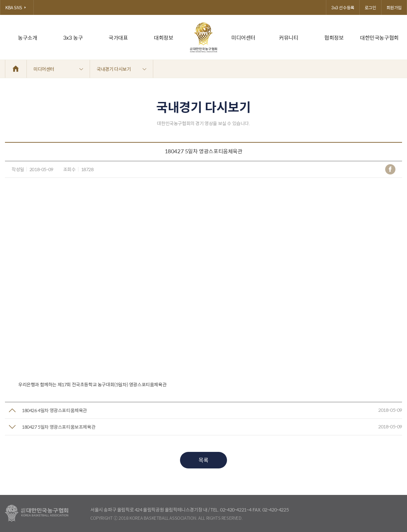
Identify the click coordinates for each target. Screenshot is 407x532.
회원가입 (394, 7)
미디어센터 (243, 38)
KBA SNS (17, 7)
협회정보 (334, 38)
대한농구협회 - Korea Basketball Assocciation (37, 513)
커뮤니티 (289, 38)
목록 (203, 460)
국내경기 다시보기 (121, 69)
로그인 (370, 7)
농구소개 (27, 38)
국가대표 (118, 38)
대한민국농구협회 (379, 38)
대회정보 (163, 38)
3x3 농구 (73, 38)
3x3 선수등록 (343, 7)
